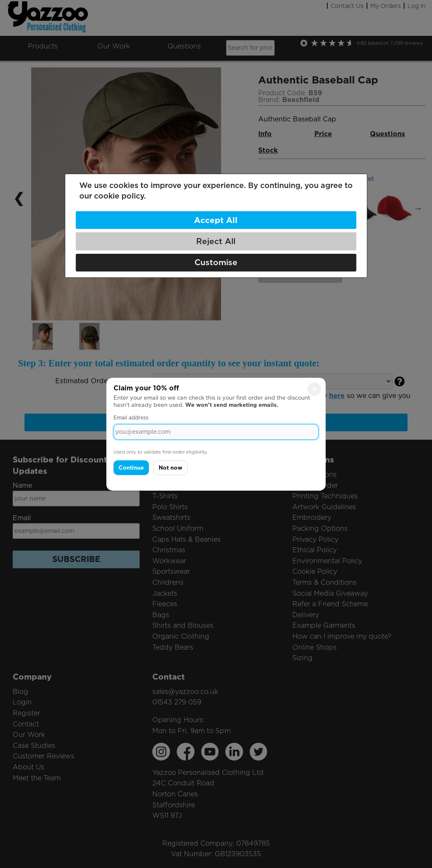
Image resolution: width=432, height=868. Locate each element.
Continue (131, 468)
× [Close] (315, 389)
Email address (131, 418)
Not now (170, 468)
